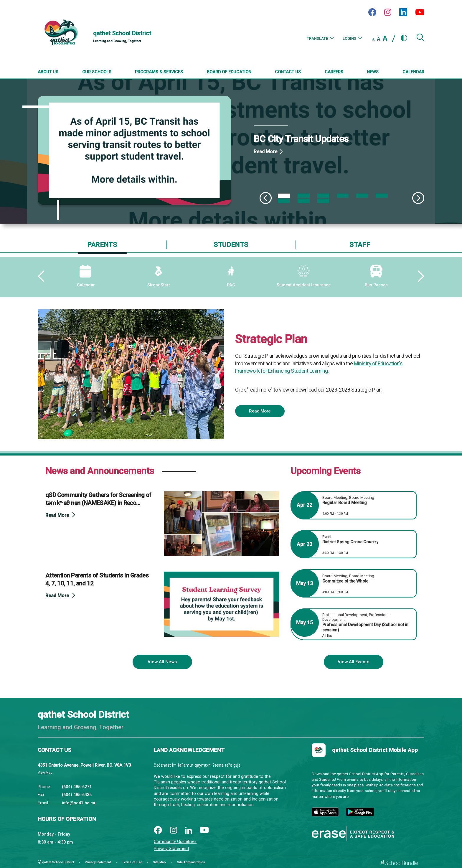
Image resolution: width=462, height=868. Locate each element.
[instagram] (174, 831)
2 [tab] (304, 196)
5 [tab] (362, 196)
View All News (162, 662)
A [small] (373, 39)
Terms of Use (132, 862)
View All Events (353, 662)
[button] (420, 40)
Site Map (159, 862)
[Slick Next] (418, 198)
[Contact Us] (288, 72)
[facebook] (158, 831)
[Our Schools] (97, 72)
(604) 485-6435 (77, 795)
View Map (45, 773)
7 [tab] (284, 201)
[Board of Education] (229, 72)
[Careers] (334, 72)
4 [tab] (343, 196)
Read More (265, 152)
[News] (373, 72)
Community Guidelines (175, 842)
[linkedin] (189, 831)
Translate (320, 38)
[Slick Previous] (266, 198)
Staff (360, 245)
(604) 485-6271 (77, 787)
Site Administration (191, 862)
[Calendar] (413, 72)
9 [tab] (323, 201)
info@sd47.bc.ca (79, 803)
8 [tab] (304, 201)
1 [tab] (284, 196)
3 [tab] (323, 196)
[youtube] (204, 831)
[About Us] (48, 72)
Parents (102, 245)
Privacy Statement (171, 849)
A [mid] (379, 39)
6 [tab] (382, 196)
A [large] (385, 38)
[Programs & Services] (159, 72)
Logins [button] (352, 38)
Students (231, 245)
